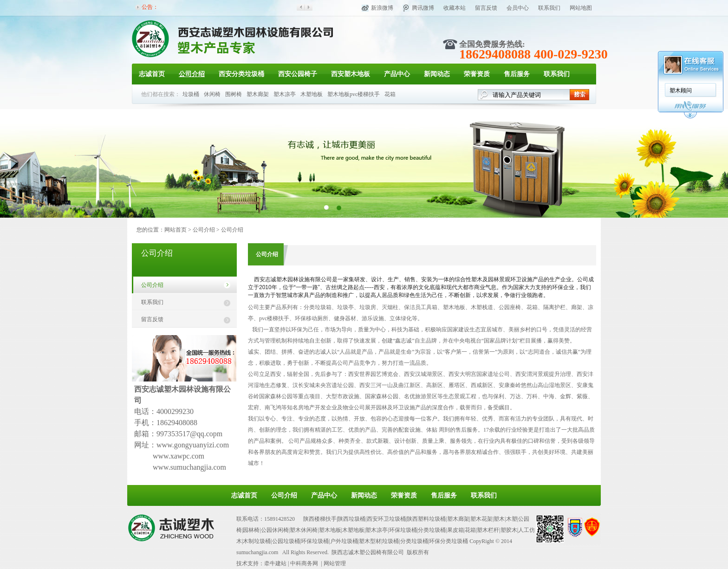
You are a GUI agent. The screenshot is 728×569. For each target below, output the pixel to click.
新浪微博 (382, 8)
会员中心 (518, 8)
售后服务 (517, 74)
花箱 (390, 94)
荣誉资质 (477, 74)
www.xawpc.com (179, 456)
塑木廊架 (258, 94)
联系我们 (549, 8)
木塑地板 (312, 94)
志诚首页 (152, 74)
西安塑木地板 (351, 74)
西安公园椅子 (298, 74)
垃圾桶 (191, 94)
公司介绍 (192, 74)
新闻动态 (437, 74)
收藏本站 (455, 8)
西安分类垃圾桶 (241, 74)
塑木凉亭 (285, 94)
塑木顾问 (681, 91)
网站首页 (175, 230)
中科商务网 (304, 563)
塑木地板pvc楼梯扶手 (354, 94)
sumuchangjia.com (257, 552)
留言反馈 (486, 8)
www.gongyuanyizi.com (193, 445)
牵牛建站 (275, 563)
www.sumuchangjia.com (189, 467)
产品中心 (397, 74)
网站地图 (581, 8)
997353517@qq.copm (189, 434)
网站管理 (335, 563)
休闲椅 (212, 94)
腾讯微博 (423, 8)
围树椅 (234, 94)
